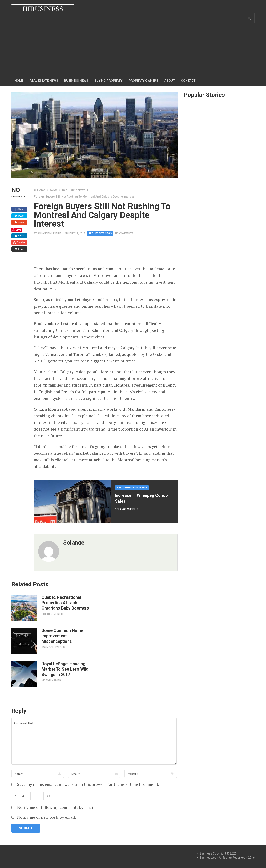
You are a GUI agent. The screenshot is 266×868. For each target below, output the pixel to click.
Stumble (19, 242)
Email (19, 249)
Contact (188, 81)
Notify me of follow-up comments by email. (56, 807)
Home (19, 81)
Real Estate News (44, 81)
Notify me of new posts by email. (47, 817)
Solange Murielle (49, 233)
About (170, 81)
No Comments (124, 233)
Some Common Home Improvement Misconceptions (62, 636)
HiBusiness (204, 853)
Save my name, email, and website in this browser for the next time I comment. (88, 784)
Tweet (19, 216)
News (54, 190)
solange (74, 543)
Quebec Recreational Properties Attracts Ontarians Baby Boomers (65, 603)
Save (18, 230)
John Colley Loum (53, 647)
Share (19, 209)
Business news (76, 81)
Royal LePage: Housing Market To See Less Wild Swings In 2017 (65, 669)
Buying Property (108, 81)
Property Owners (143, 81)
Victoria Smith (51, 681)
